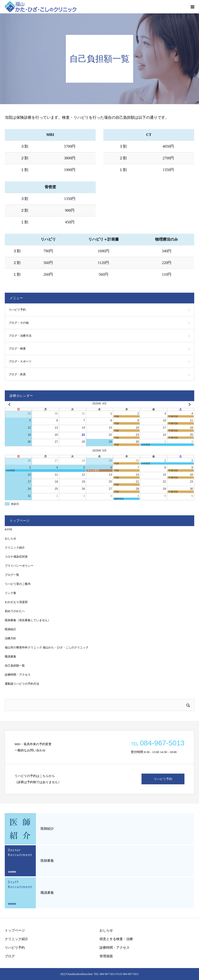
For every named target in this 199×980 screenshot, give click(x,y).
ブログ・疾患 (17, 374)
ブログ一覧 (12, 575)
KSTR (8, 529)
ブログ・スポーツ (20, 361)
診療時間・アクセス (18, 675)
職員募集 (10, 657)
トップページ (15, 930)
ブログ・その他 (19, 323)
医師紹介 (10, 629)
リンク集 (10, 593)
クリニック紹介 (15, 548)
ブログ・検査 (17, 349)
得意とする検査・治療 (116, 939)
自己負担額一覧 (15, 666)
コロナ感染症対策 (16, 557)
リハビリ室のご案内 (18, 584)
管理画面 (106, 956)
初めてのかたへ (15, 611)
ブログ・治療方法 (20, 336)
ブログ (10, 956)
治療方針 (10, 638)
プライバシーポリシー (19, 566)
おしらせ (10, 538)
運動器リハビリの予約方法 (22, 684)
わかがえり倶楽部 (16, 602)
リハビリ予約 (17, 310)
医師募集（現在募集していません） (28, 620)
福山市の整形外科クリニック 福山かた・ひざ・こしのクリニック (47, 647)
